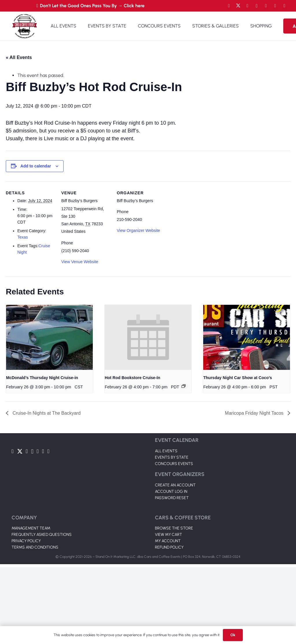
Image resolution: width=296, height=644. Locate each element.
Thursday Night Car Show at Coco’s (238, 378)
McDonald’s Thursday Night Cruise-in (42, 378)
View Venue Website (80, 262)
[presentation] (49, 337)
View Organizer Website (138, 230)
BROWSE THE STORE (174, 528)
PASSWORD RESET (172, 498)
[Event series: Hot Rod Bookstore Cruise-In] (184, 386)
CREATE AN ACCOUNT (175, 485)
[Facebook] (229, 6)
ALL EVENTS (166, 451)
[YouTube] (247, 6)
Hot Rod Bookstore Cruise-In (132, 378)
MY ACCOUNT (168, 541)
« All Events (19, 57)
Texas (23, 237)
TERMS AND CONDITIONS (35, 547)
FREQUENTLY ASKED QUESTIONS (42, 535)
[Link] (25, 26)
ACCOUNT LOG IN (171, 491)
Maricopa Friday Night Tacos (255, 413)
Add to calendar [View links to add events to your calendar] (36, 166)
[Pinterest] (284, 6)
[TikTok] (275, 6)
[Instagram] (257, 6)
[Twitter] (238, 6)
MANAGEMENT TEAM (31, 528)
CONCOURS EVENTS (174, 464)
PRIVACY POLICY (26, 541)
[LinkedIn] (266, 6)
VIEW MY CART (169, 535)
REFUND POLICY (169, 547)
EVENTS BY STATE (172, 457)
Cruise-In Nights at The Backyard (46, 413)
